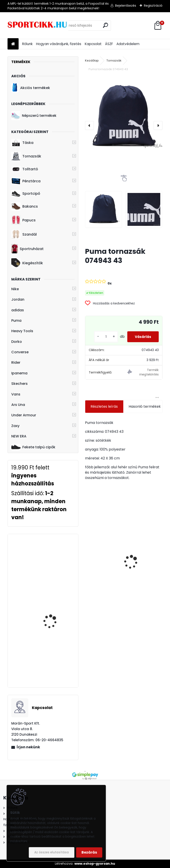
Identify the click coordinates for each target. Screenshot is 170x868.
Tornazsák (26, 156)
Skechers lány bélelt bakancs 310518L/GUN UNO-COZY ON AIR (104, 550)
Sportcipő (26, 194)
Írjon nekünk (28, 747)
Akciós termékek (31, 88)
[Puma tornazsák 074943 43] (124, 115)
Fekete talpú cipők (33, 447)
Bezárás (89, 852)
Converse (20, 352)
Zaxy (15, 426)
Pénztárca (26, 181)
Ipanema (19, 373)
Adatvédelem (128, 44)
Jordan (18, 299)
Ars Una (18, 405)
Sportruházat (27, 249)
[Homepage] (13, 44)
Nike (15, 289)
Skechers (19, 384)
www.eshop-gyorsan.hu (95, 864)
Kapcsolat (93, 44)
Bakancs (25, 206)
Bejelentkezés (126, 6)
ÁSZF (109, 44)
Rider (16, 362)
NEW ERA (19, 436)
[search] (105, 25)
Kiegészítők (27, 263)
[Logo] (38, 26)
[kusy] (102, 337)
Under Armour (24, 415)
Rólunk (27, 44)
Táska (22, 143)
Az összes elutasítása (52, 852)
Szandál (24, 234)
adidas (18, 310)
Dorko (17, 342)
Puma (16, 321)
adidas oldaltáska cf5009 (51, 554)
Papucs (23, 220)
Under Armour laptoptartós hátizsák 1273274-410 (54, 603)
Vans (16, 394)
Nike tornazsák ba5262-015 (141, 555)
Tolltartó (25, 169)
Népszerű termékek (34, 115)
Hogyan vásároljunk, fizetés (59, 44)
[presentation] (89, 125)
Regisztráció (153, 6)
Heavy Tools (22, 331)
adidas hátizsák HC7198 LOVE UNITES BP (56, 649)
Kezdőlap (92, 61)
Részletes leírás (104, 406)
